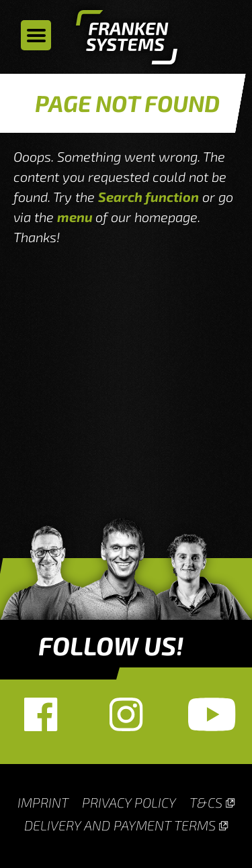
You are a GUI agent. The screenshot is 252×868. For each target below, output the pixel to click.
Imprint (43, 802)
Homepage (127, 40)
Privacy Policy (129, 802)
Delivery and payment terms (120, 825)
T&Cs (206, 802)
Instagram (126, 714)
